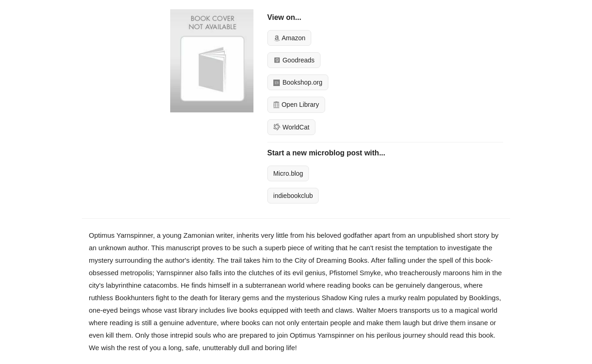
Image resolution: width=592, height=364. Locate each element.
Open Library (296, 105)
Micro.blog (288, 173)
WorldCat (291, 127)
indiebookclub (293, 196)
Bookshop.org (298, 82)
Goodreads (294, 60)
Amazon (289, 38)
